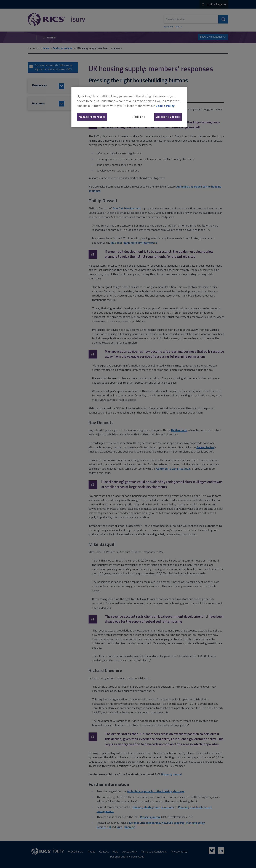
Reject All (139, 117)
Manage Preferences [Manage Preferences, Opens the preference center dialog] (92, 117)
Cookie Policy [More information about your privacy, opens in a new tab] (165, 106)
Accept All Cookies (168, 117)
